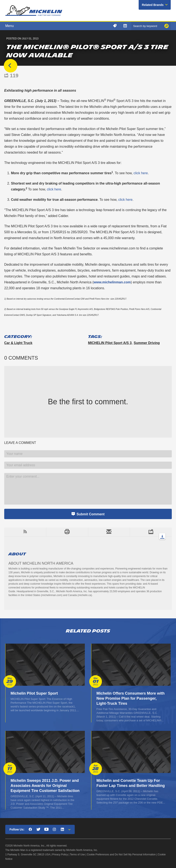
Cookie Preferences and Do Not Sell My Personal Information (121, 855)
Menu (9, 26)
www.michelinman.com (112, 282)
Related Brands (153, 5)
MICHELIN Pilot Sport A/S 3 (110, 343)
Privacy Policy (60, 855)
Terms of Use (77, 855)
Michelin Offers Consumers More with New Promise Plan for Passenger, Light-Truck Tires (131, 698)
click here (140, 173)
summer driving (147, 343)
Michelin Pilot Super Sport (34, 693)
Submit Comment (91, 514)
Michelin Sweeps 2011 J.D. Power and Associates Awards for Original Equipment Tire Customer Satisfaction (45, 786)
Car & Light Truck (18, 343)
